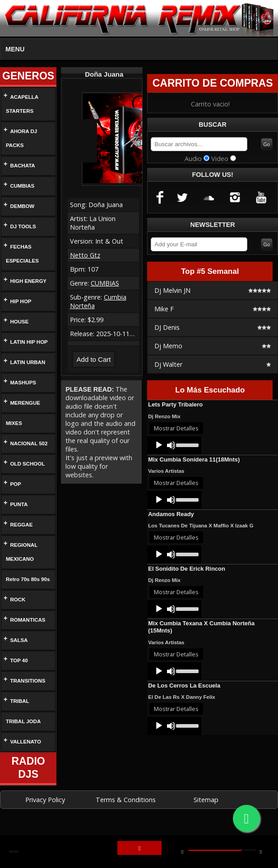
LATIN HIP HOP (29, 342)
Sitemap (206, 814)
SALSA (19, 654)
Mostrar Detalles (176, 429)
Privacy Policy (45, 814)
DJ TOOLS (22, 227)
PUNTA (19, 505)
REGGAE (20, 525)
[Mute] (171, 447)
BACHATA (23, 166)
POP (16, 484)
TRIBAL (19, 715)
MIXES (13, 423)
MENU (15, 49)
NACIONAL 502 (29, 444)
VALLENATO (25, 756)
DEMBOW (22, 206)
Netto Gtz (85, 255)
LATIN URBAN (28, 362)
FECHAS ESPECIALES (20, 254)
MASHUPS (23, 383)
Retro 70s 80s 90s (23, 586)
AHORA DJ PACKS (20, 139)
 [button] (139, 849)
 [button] (182, 852)
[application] (174, 447)
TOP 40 (20, 675)
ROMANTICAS (28, 634)
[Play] (159, 447)
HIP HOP (21, 302)
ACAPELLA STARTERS (21, 104)
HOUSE (19, 322)
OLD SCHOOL (27, 464)
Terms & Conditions (126, 814)
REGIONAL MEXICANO (21, 552)
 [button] (261, 852)
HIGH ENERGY (27, 281)
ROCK (17, 614)
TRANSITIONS (28, 695)
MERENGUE (24, 403)
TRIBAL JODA (22, 736)
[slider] (187, 446)
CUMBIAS (22, 186)
